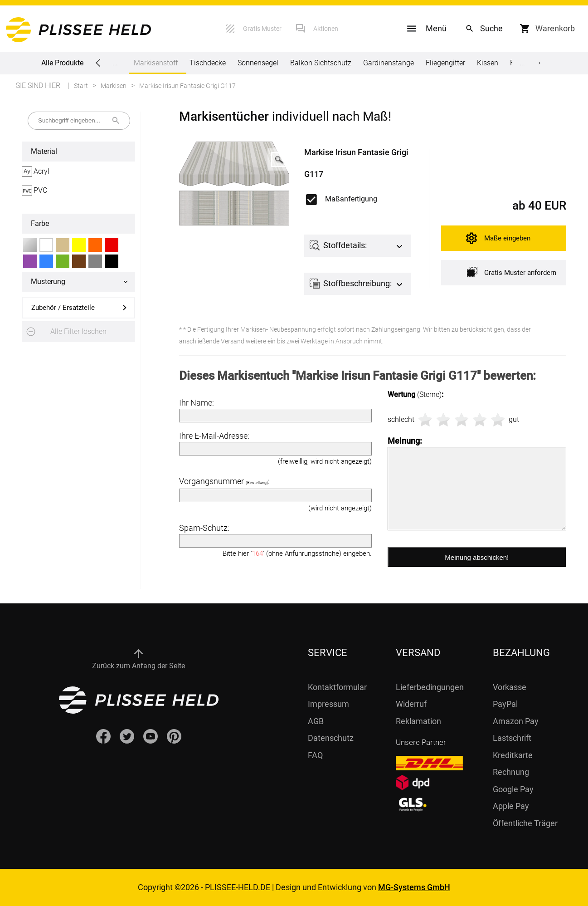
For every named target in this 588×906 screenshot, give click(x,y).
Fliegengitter (445, 63)
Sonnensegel (258, 63)
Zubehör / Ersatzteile (63, 308)
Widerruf (411, 704)
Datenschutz (331, 738)
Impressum (328, 704)
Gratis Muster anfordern (512, 272)
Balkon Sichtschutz (321, 63)
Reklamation (418, 721)
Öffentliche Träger (525, 823)
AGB (316, 721)
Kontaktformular (337, 687)
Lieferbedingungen (430, 687)
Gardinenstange (389, 63)
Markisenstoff (156, 66)
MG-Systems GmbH (414, 887)
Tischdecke (208, 63)
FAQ (315, 755)
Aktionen (326, 29)
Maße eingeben (507, 238)
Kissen (488, 63)
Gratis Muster (262, 29)
